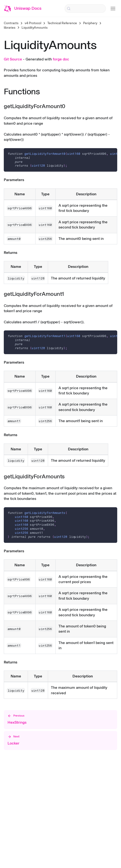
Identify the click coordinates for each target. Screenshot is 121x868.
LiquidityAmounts (35, 28)
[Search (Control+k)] (85, 9)
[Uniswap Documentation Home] (23, 9)
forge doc (61, 59)
